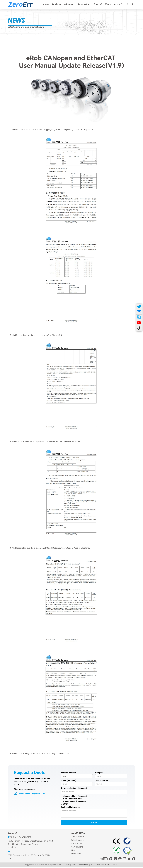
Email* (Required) (68, 780)
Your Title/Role (102, 780)
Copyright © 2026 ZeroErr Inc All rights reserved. (43, 866)
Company (99, 773)
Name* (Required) (69, 773)
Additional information (70, 807)
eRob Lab (69, 4)
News (108, 4)
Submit (94, 824)
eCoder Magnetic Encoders (74, 801)
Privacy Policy (71, 866)
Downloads (76, 855)
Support (98, 4)
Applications (84, 4)
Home (46, 4)
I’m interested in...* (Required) (74, 796)
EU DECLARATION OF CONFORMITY (104, 866)
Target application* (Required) (74, 788)
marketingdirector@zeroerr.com (30, 793)
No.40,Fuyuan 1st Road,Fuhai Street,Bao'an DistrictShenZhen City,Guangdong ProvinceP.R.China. (30, 845)
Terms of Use (83, 866)
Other (65, 804)
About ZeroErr (78, 838)
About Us (119, 4)
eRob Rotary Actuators (73, 799)
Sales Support (78, 841)
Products (57, 4)
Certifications (77, 848)
